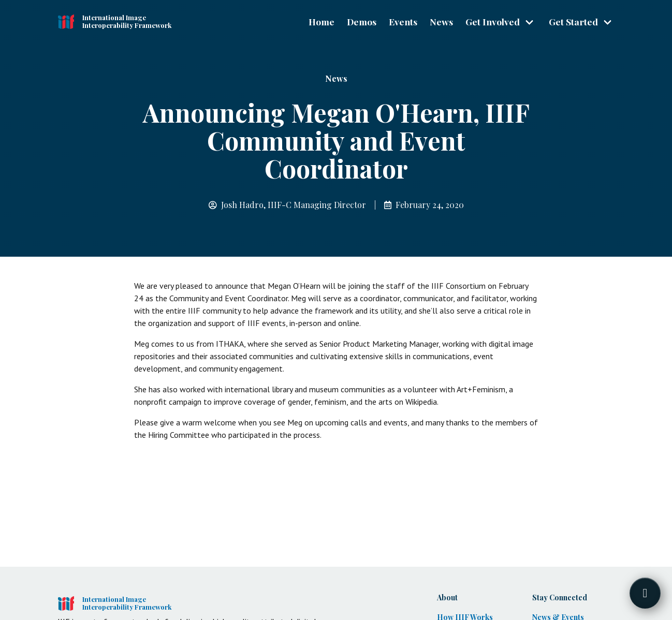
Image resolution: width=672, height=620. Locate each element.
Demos (362, 21)
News (441, 21)
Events (403, 21)
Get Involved (493, 21)
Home (322, 21)
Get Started (573, 21)
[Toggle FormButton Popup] (645, 593)
